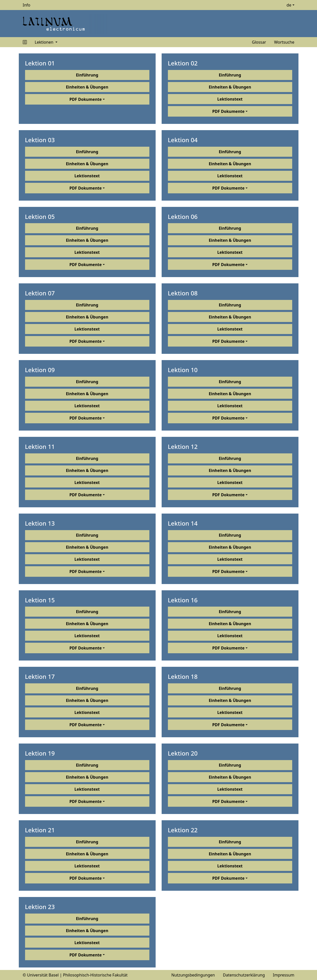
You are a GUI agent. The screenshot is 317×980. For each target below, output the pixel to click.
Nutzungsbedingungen (193, 975)
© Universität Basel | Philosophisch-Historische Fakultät (75, 975)
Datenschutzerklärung (244, 975)
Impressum (284, 975)
